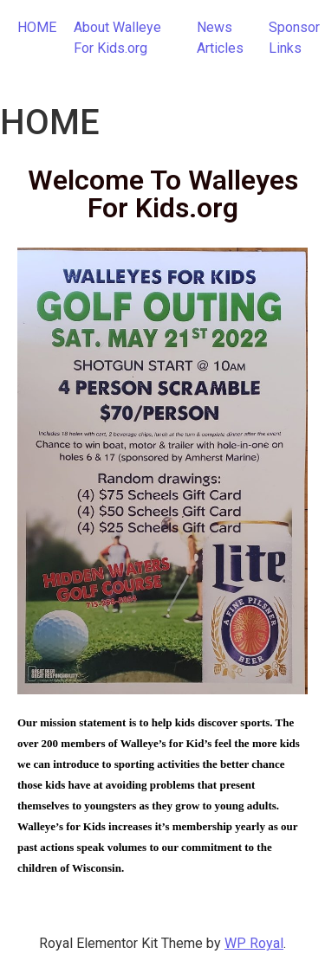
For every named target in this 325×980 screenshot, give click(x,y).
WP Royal (254, 943)
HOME (37, 27)
